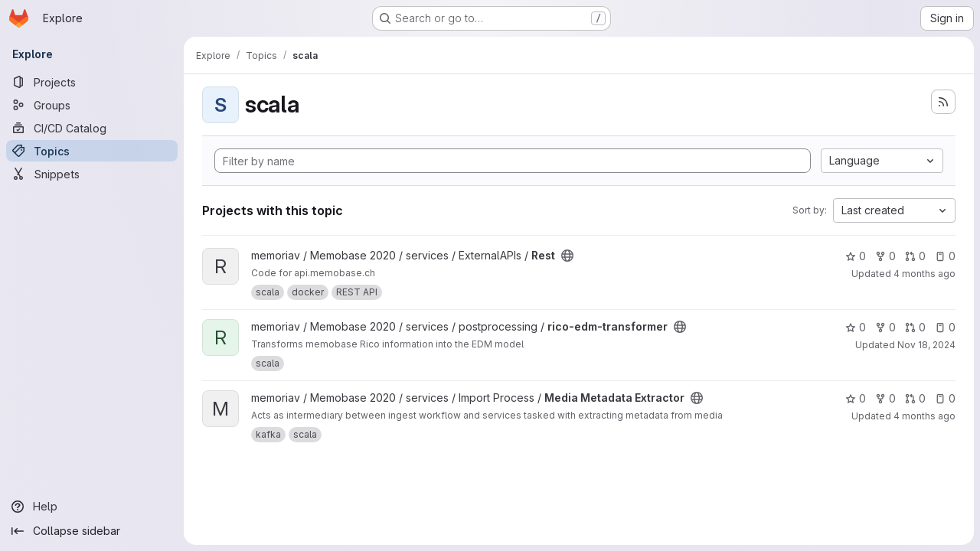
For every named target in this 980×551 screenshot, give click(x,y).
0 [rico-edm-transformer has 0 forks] (885, 327)
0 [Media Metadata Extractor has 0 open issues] (945, 398)
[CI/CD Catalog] (92, 128)
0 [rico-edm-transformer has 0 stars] (856, 327)
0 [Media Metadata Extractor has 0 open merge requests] (915, 398)
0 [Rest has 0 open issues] (945, 256)
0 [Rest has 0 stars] (856, 256)
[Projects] (92, 82)
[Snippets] (92, 174)
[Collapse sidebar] (92, 531)
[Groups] (92, 105)
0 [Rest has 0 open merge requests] (915, 256)
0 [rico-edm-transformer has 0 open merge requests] (915, 327)
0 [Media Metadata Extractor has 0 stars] (856, 398)
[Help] (92, 507)
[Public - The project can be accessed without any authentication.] (567, 256)
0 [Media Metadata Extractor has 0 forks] (885, 398)
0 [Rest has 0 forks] (885, 256)
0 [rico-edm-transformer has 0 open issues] (945, 327)
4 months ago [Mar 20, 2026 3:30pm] (924, 274)
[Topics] (92, 151)
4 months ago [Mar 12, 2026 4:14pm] (924, 416)
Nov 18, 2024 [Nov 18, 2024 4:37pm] (926, 345)
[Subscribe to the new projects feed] (943, 102)
